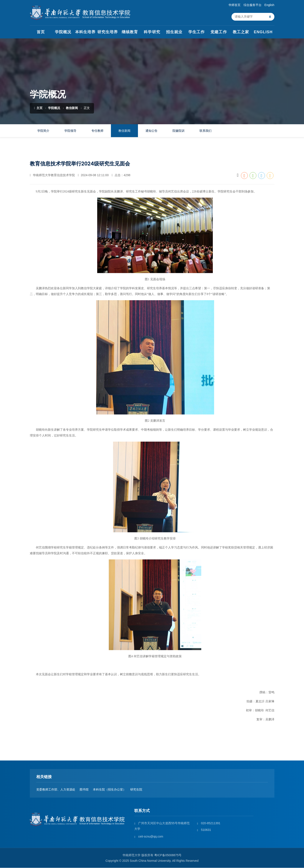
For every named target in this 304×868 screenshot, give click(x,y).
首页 (41, 32)
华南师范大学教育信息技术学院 (52, 175)
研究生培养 (108, 32)
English (269, 5)
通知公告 (151, 131)
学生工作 (197, 32)
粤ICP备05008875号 (168, 855)
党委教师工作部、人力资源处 (56, 790)
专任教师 (97, 131)
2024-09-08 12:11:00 (93, 175)
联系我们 (206, 131)
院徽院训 (178, 131)
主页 (38, 108)
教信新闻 (72, 108)
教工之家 (241, 32)
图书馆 (84, 790)
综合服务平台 (253, 5)
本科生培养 (85, 32)
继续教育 (130, 32)
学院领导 (70, 131)
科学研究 (152, 32)
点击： (121, 175)
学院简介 (43, 131)
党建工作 (219, 32)
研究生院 (136, 790)
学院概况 (63, 32)
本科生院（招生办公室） (109, 790)
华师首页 (234, 5)
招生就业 (174, 32)
